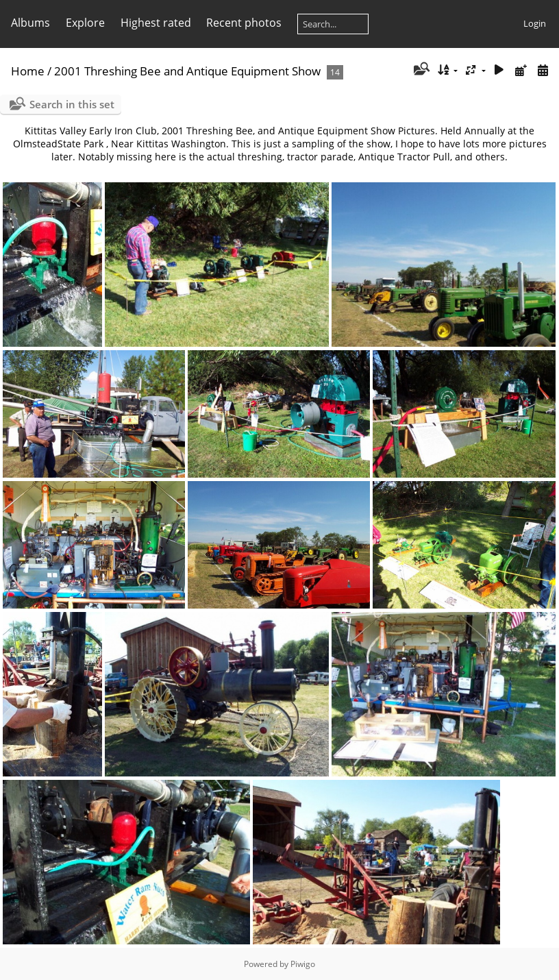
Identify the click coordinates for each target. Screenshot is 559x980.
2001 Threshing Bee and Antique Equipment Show (187, 71)
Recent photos (244, 23)
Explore (85, 23)
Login (535, 23)
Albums (30, 23)
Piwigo (303, 964)
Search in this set (72, 104)
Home (28, 71)
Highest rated (156, 23)
